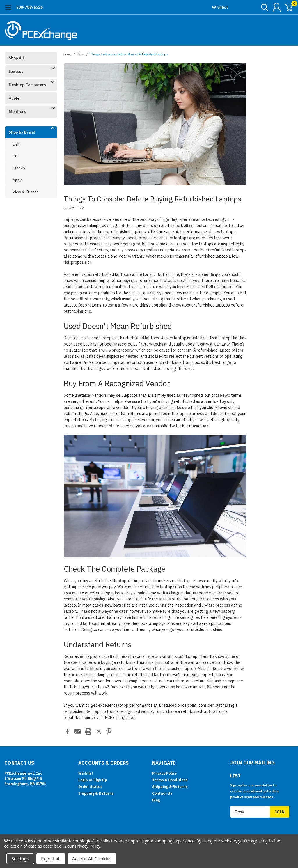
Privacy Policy (164, 773)
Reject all (51, 859)
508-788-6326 (29, 7)
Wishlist (220, 7)
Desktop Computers (27, 85)
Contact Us (162, 793)
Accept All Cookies (92, 859)
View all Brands (25, 192)
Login (83, 779)
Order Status (90, 786)
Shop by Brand (22, 132)
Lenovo (19, 168)
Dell (16, 144)
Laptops (16, 71)
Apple (14, 98)
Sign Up (100, 779)
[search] (259, 7)
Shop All (16, 58)
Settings (20, 859)
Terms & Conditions (170, 779)
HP (15, 156)
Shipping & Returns (96, 793)
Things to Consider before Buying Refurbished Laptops (129, 54)
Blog (81, 54)
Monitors (17, 111)
